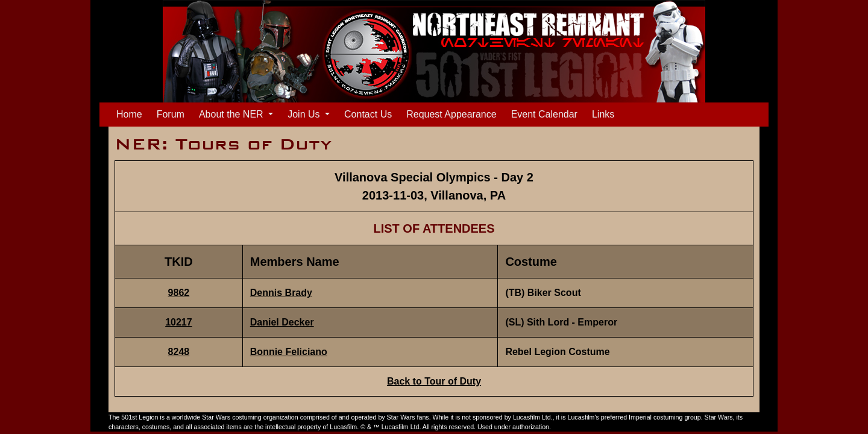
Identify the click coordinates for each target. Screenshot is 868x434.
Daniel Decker (282, 322)
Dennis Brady (281, 293)
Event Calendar (544, 114)
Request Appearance (451, 114)
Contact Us (368, 114)
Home (132, 113)
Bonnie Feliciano (289, 352)
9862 (179, 293)
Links (603, 114)
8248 (179, 352)
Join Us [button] (305, 114)
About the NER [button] (232, 114)
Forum (171, 114)
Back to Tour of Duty (434, 381)
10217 (179, 322)
